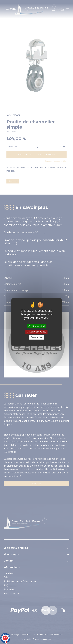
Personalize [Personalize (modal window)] (37, 337)
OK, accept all (36, 326)
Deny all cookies (37, 332)
